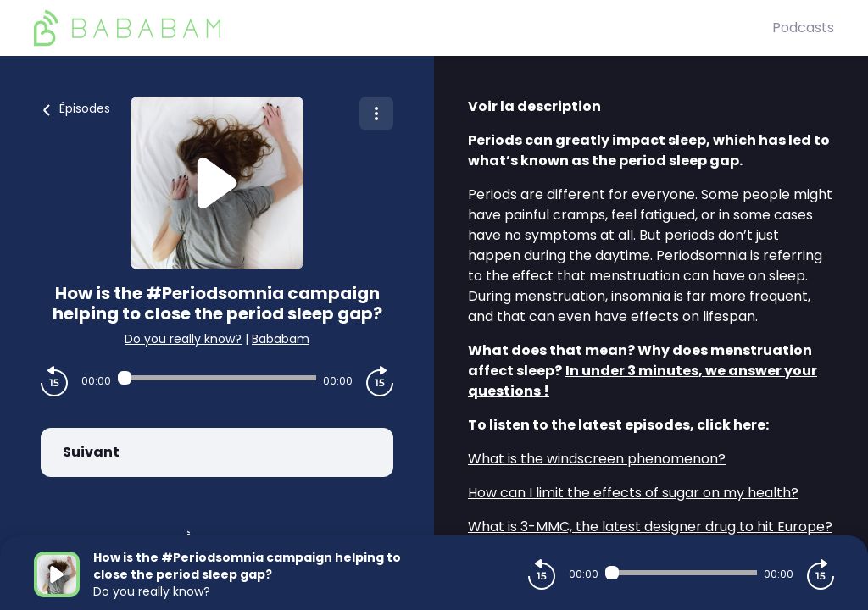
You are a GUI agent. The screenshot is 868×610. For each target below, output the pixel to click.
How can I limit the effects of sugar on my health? (633, 493)
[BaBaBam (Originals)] (403, 28)
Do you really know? (183, 339)
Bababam (281, 339)
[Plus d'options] (376, 114)
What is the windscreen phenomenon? (597, 459)
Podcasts (803, 28)
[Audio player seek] (217, 378)
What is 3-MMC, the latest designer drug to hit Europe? (650, 527)
